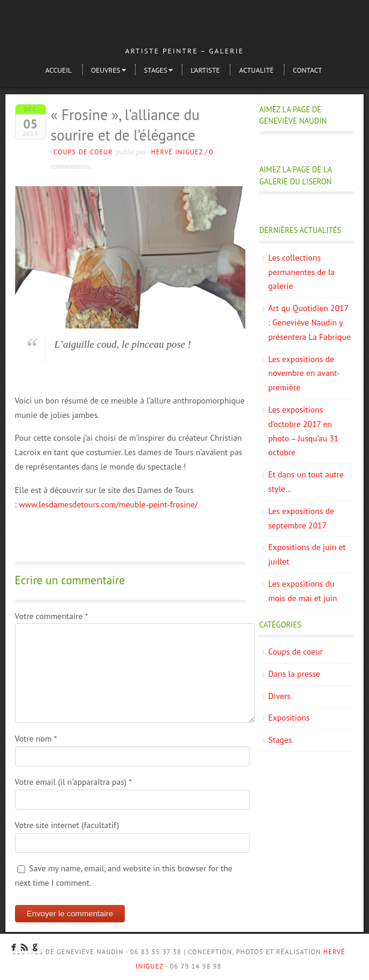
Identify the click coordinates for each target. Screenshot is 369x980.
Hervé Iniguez (177, 152)
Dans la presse (294, 674)
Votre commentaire (52, 616)
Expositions (289, 718)
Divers (279, 696)
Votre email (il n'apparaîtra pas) (73, 782)
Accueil (58, 70)
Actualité (256, 70)
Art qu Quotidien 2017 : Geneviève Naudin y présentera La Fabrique (309, 322)
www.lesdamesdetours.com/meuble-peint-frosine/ (108, 504)
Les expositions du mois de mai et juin (303, 591)
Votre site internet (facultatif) (67, 825)
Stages (156, 70)
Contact (307, 70)
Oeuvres (106, 70)
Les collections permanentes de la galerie (301, 272)
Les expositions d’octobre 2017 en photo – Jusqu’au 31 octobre (303, 431)
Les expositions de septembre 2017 (301, 518)
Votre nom (36, 739)
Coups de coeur (83, 152)
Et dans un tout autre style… (306, 482)
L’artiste (205, 70)
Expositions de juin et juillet (307, 554)
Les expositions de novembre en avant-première (304, 374)
